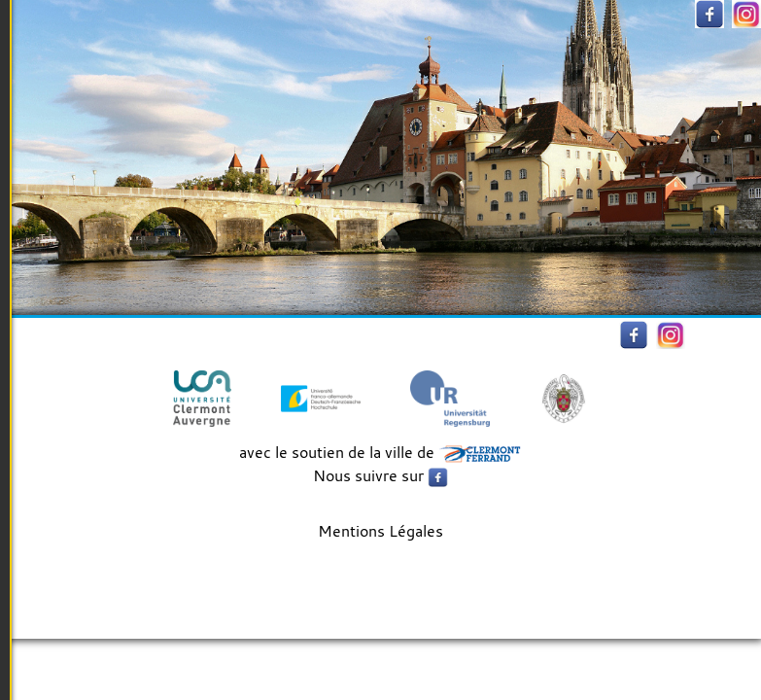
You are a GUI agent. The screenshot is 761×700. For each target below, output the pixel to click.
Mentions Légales (380, 530)
